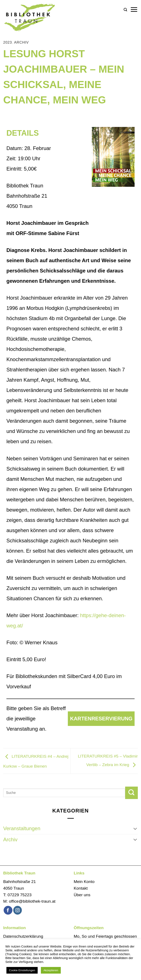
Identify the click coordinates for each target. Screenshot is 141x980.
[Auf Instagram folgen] (18, 910)
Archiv (21, 42)
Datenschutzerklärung (23, 936)
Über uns (82, 895)
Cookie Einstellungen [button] (22, 970)
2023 (8, 42)
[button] (125, 10)
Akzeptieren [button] (51, 970)
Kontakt (81, 888)
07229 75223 (19, 895)
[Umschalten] (135, 829)
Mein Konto (84, 882)
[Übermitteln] (131, 793)
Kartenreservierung (101, 719)
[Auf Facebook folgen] (8, 910)
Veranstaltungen (22, 828)
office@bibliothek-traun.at (32, 901)
